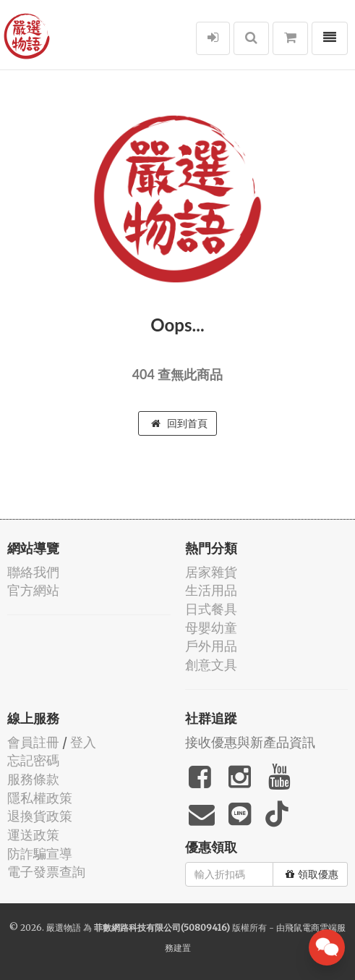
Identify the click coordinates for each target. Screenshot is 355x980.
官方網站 (33, 590)
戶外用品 (211, 646)
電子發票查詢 (46, 872)
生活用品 (211, 590)
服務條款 (33, 779)
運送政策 (33, 835)
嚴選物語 (64, 928)
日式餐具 (211, 609)
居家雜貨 (211, 572)
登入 (83, 742)
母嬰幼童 (211, 628)
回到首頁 (179, 423)
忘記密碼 (33, 760)
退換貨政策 (40, 816)
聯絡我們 (33, 572)
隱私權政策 (40, 798)
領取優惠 (312, 874)
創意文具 (211, 665)
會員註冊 (33, 742)
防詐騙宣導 (40, 854)
